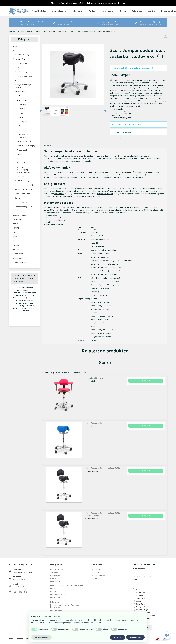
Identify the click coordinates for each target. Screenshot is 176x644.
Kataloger (16, 245)
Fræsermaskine (23, 150)
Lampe (20, 154)
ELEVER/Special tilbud (23, 76)
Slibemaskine (22, 163)
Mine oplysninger (99, 575)
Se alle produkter (19, 262)
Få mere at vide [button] (41, 637)
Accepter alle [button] (135, 637)
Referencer (137, 11)
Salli (21, 126)
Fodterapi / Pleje (19, 59)
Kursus (15, 241)
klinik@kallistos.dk (21, 587)
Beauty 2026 (55, 597)
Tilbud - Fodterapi (22, 202)
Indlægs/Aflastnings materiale (23, 86)
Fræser (18, 80)
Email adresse (140, 568)
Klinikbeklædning (22, 181)
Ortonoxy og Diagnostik (24, 185)
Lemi (21, 117)
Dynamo (22, 104)
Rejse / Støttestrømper (24, 194)
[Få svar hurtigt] (167, 635)
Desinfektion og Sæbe (23, 72)
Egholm (22, 109)
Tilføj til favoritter (116, 139)
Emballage (19, 211)
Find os (92, 11)
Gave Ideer (17, 249)
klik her (122, 3)
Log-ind (152, 11)
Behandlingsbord (24, 141)
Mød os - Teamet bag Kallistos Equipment (67, 585)
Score (21, 130)
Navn (135, 579)
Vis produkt (146, 381)
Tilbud (15, 237)
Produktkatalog (39, 11)
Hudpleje (16, 224)
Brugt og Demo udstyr (24, 63)
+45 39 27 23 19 (19, 579)
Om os (123, 11)
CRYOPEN (16, 228)
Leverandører (108, 11)
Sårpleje (18, 198)
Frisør (15, 232)
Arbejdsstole (22, 100)
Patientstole (22, 159)
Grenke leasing (59, 11)
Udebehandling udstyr (24, 207)
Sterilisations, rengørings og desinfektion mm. (24, 170)
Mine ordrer (96, 569)
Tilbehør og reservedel (23, 136)
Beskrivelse (47, 146)
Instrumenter (20, 92)
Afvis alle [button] (118, 637)
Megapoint (23, 122)
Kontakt (54, 588)
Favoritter (96, 572)
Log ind (94, 578)
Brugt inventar (18, 258)
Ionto (21, 113)
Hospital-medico (19, 215)
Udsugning (21, 177)
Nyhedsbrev (77, 11)
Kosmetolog (17, 219)
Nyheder (16, 46)
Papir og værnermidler (24, 189)
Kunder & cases (57, 610)
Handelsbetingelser (58, 594)
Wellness (16, 50)
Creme (17, 68)
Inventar (18, 96)
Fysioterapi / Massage (21, 55)
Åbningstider (55, 591)
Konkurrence (18, 254)
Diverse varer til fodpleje (26, 146)
